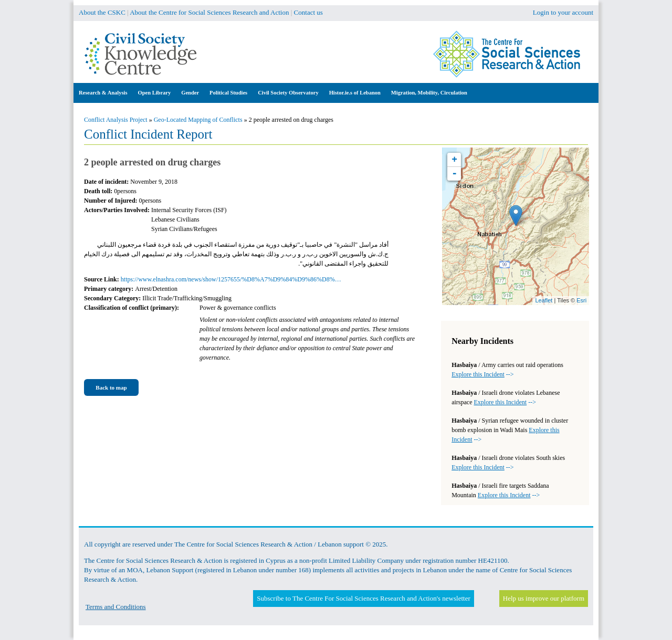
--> (482, 374)
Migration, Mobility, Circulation (429, 93)
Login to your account (563, 12)
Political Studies (228, 93)
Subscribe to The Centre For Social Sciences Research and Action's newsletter (363, 598)
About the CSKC (102, 12)
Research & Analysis (103, 93)
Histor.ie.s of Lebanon (355, 93)
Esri (581, 300)
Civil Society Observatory (288, 93)
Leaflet (544, 300)
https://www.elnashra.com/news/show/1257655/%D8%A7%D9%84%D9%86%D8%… (231, 279)
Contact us (308, 12)
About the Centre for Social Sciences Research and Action (209, 12)
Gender (190, 93)
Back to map (111, 387)
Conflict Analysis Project (116, 120)
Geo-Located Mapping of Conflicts (198, 120)
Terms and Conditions (116, 607)
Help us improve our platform (544, 598)
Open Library (155, 93)
